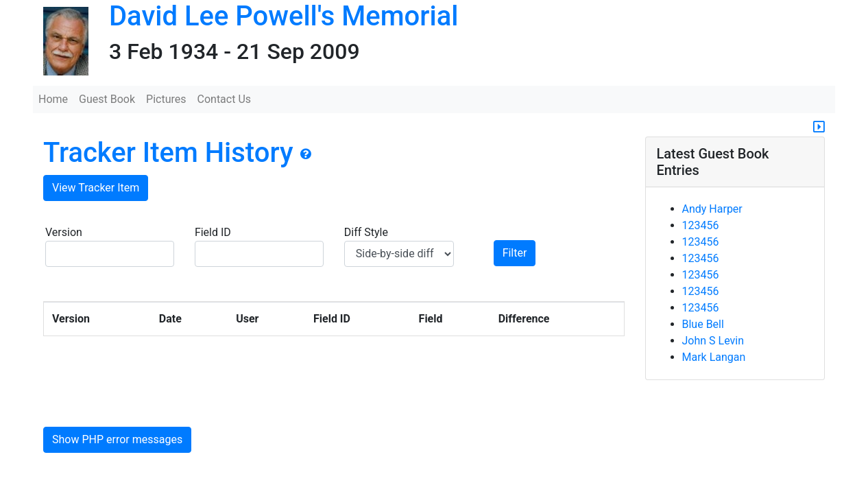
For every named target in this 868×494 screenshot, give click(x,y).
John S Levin (713, 341)
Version (110, 246)
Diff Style (399, 246)
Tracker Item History (168, 153)
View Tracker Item (96, 188)
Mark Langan (714, 357)
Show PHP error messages (117, 439)
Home (53, 99)
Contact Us (225, 99)
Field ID (259, 246)
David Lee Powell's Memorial (284, 16)
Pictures (166, 99)
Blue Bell (703, 324)
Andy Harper (712, 209)
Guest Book (107, 99)
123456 (701, 225)
